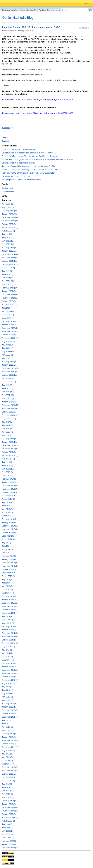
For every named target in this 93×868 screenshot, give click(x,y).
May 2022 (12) (8, 352)
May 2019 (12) (8, 469)
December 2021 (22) (10, 368)
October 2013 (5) (9, 677)
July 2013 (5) (7, 687)
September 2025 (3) (10, 228)
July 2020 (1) (7, 422)
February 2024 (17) (10, 288)
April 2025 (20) (8, 244)
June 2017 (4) (7, 546)
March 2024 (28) (9, 285)
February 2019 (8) (9, 479)
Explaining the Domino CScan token (16, 176)
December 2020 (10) (10, 405)
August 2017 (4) (8, 539)
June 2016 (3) (7, 583)
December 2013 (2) (10, 670)
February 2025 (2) (9, 248)
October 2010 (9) (9, 774)
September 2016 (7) (10, 573)
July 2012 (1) (7, 720)
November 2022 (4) (10, 331)
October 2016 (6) (9, 569)
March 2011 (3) (8, 764)
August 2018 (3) (8, 499)
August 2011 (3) (8, 751)
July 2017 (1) (7, 543)
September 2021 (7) (10, 378)
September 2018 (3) (10, 496)
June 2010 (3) (7, 787)
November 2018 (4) (10, 489)
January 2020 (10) (9, 442)
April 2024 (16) (8, 281)
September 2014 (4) (10, 643)
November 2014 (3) (10, 637)
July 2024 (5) (7, 271)
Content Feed (7, 188)
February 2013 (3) (9, 704)
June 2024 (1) (7, 274)
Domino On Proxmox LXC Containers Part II (20, 149)
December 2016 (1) (10, 563)
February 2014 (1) (9, 663)
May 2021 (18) (8, 392)
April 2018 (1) (7, 512)
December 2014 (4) (10, 633)
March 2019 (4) (8, 476)
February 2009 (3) (9, 841)
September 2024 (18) (10, 264)
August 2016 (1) (8, 576)
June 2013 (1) (7, 690)
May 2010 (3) (7, 791)
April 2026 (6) (7, 204)
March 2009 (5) (8, 838)
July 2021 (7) (7, 385)
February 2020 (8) (9, 439)
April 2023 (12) (8, 315)
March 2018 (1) (8, 516)
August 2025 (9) (8, 231)
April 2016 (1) (7, 590)
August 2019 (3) (8, 459)
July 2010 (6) (7, 784)
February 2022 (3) (9, 362)
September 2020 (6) (10, 415)
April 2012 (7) (7, 727)
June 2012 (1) (7, 724)
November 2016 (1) (10, 566)
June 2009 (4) (7, 828)
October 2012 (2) (9, 714)
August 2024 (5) (8, 268)
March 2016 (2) (8, 593)
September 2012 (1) (10, 717)
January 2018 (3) (9, 523)
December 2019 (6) (10, 445)
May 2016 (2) (7, 586)
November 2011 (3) (10, 740)
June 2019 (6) (7, 466)
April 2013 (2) (7, 697)
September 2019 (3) (10, 455)
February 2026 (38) (10, 211)
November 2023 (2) (10, 298)
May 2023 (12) (8, 311)
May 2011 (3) (7, 757)
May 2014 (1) (7, 653)
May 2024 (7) (7, 278)
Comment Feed (8, 191)
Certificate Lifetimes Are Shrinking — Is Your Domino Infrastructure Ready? (32, 170)
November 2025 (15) (10, 221)
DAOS (87, 27)
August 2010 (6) (8, 781)
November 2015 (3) (10, 606)
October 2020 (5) (9, 412)
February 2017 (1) (9, 556)
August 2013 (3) (8, 683)
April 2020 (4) (7, 432)
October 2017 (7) (9, 533)
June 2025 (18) (8, 238)
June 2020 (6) (7, 425)
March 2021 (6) (8, 398)
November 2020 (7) (10, 409)
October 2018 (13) (9, 492)
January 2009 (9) (9, 844)
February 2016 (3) (9, 596)
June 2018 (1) (7, 506)
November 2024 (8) (10, 258)
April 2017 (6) (7, 549)
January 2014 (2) (9, 667)
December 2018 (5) (10, 486)
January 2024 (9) (9, 291)
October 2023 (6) (9, 301)
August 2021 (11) (9, 382)
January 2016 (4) (9, 600)
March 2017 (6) (8, 553)
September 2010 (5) (10, 777)
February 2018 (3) (9, 519)
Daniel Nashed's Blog (18, 18)
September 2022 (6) (10, 338)
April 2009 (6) (7, 834)
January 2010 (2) (9, 804)
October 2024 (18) (9, 261)
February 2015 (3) (9, 626)
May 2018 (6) (7, 509)
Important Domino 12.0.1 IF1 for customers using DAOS (31, 27)
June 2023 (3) (7, 308)
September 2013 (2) (10, 680)
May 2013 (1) (7, 694)
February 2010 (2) (9, 801)
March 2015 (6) (8, 623)
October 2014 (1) (9, 640)
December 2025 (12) (10, 217)
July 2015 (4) (7, 616)
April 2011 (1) (7, 761)
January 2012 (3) (9, 737)
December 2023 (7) (10, 295)
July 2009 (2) (7, 824)
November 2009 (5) (10, 811)
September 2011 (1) (10, 747)
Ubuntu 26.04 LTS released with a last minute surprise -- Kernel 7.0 (29, 153)
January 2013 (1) (9, 707)
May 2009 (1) (7, 831)
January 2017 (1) (9, 559)
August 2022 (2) (8, 342)
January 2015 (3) (9, 630)
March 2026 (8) (8, 207)
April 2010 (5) (7, 794)
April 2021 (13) (8, 395)
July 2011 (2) (7, 754)
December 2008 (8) (10, 848)
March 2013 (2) (8, 700)
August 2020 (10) (9, 419)
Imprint (88, 3)
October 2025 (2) (9, 224)
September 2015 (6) (10, 613)
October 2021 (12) (9, 375)
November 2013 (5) (10, 673)
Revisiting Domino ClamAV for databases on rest (22, 180)
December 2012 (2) (10, 710)
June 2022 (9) (7, 348)
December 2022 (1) (10, 328)
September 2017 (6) (10, 536)
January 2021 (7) (9, 402)
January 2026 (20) (9, 214)
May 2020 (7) (7, 429)
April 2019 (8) (7, 472)
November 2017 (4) (10, 529)
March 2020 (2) (8, 435)
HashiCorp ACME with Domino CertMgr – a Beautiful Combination (28, 173)
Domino (81, 27)
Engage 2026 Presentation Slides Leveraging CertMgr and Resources (30, 156)
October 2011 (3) (9, 744)
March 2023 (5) (8, 318)
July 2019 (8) (7, 462)
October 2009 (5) (9, 814)
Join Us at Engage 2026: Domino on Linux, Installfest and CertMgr (29, 166)
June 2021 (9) (7, 388)
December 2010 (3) (10, 767)
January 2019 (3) (9, 482)
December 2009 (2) (10, 808)
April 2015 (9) (7, 620)
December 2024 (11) (10, 254)
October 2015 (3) (9, 610)
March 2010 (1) (8, 797)
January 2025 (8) (9, 251)
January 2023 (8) (9, 325)
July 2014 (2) (7, 650)
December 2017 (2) (10, 526)
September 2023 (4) (10, 305)
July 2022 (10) (8, 345)
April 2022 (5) (7, 355)
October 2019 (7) (9, 452)
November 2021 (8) (10, 372)
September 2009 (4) (10, 818)
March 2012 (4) (8, 730)
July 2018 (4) (7, 502)
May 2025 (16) (8, 241)
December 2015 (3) (10, 603)
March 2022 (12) (9, 358)
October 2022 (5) (9, 335)
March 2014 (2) (8, 660)
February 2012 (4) (9, 734)
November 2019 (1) (10, 449)
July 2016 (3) (7, 580)
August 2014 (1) (8, 647)
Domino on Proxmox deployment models (18, 163)
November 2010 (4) (10, 771)
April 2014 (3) (7, 657)
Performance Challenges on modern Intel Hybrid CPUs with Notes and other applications (38, 160)
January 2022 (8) (9, 365)
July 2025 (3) (7, 234)
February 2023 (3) (9, 321)
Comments (6, 128)
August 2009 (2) (8, 821)
